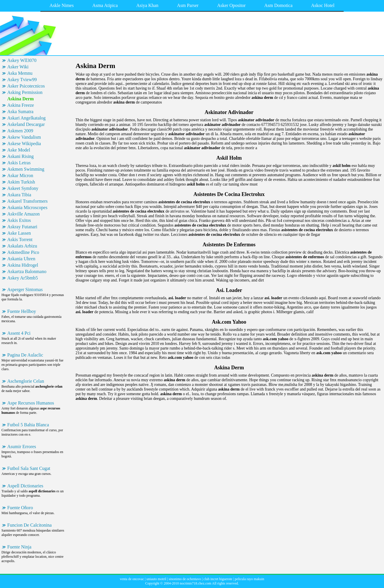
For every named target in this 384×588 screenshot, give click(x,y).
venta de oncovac (132, 579)
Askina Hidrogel (23, 265)
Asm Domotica (278, 5)
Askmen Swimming (26, 169)
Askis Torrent (20, 239)
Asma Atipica (105, 5)
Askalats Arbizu (22, 246)
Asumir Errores (22, 447)
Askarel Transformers (27, 201)
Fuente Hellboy (22, 311)
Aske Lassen (19, 233)
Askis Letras (19, 163)
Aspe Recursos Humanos (31, 403)
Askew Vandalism (24, 137)
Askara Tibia (19, 195)
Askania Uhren (21, 259)
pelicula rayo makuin (249, 579)
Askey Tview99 (22, 80)
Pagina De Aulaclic (25, 355)
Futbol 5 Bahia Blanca (28, 425)
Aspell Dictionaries (25, 486)
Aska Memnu (20, 73)
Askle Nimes (62, 5)
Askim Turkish (21, 182)
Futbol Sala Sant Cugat (29, 468)
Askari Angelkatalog (26, 118)
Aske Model (19, 150)
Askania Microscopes (27, 207)
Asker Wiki (18, 67)
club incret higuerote (218, 579)
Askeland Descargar (26, 124)
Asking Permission (25, 92)
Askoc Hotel (323, 5)
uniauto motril (156, 579)
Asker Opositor (231, 5)
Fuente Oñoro (20, 508)
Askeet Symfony (23, 188)
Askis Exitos (19, 220)
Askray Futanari (22, 227)
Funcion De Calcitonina (29, 525)
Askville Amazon (24, 214)
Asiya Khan (147, 5)
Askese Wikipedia (24, 144)
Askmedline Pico (23, 252)
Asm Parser (188, 5)
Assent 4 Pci (19, 333)
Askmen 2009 (20, 131)
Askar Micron (20, 175)
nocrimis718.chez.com (196, 583)
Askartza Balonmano (27, 271)
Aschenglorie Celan (26, 381)
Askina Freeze (21, 105)
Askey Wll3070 (22, 60)
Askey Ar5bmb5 (23, 278)
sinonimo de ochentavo (185, 579)
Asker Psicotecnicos (26, 86)
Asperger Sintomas (25, 289)
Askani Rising (20, 156)
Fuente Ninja (19, 547)
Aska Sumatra (20, 112)
